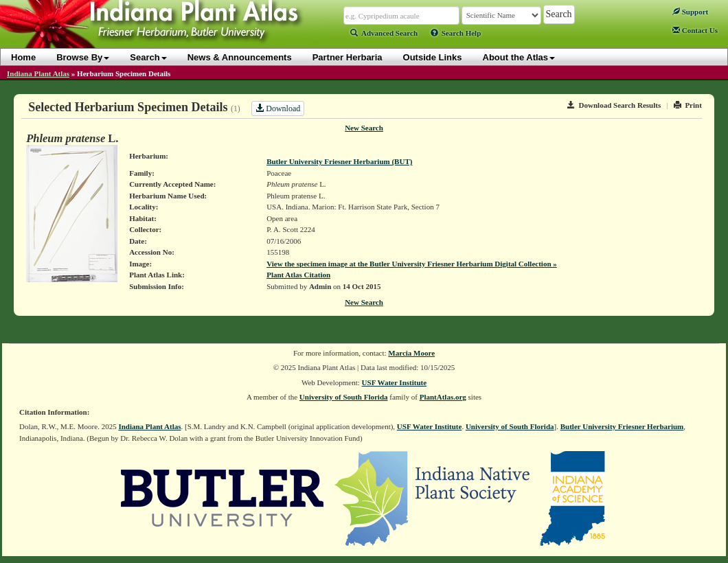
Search (148, 57)
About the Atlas (519, 57)
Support (690, 12)
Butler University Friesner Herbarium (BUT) (339, 161)
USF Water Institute (395, 382)
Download (278, 108)
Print (688, 105)
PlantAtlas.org (443, 397)
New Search (364, 128)
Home (23, 57)
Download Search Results (614, 105)
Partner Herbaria (348, 57)
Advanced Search (384, 33)
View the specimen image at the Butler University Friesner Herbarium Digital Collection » (412, 264)
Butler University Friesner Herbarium (622, 426)
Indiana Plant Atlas (38, 73)
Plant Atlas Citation (298, 275)
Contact (695, 30)
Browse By (83, 57)
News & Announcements (240, 57)
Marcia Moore (411, 353)
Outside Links (433, 57)
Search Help (456, 33)
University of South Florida (344, 397)
